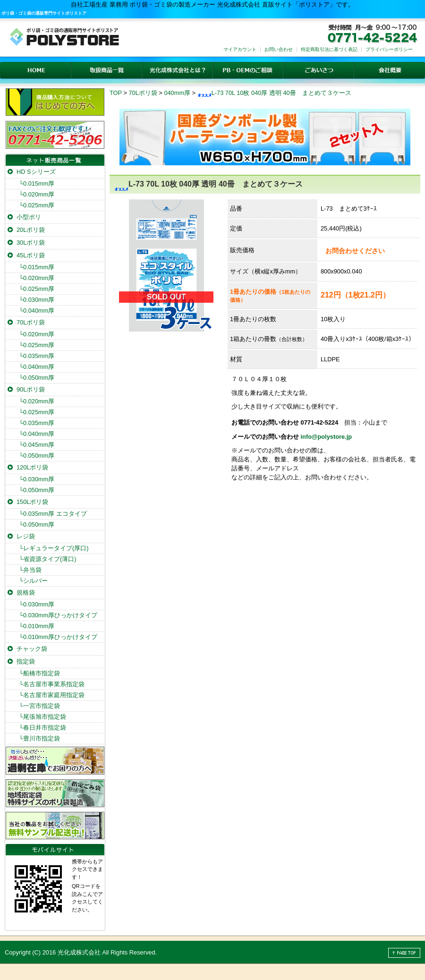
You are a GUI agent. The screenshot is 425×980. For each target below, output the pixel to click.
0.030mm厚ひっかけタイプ (58, 615)
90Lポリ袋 (31, 389)
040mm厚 (177, 93)
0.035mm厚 (37, 356)
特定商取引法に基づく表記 (329, 49)
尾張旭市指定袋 (42, 717)
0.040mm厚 (37, 311)
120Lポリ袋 (32, 467)
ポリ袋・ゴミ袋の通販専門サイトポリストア (44, 13)
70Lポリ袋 (143, 93)
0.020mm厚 (37, 194)
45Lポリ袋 (31, 255)
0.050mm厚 (37, 378)
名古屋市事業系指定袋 (52, 684)
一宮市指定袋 (39, 706)
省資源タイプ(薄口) (48, 559)
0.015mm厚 (37, 183)
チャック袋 (32, 649)
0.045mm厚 (37, 445)
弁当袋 (30, 570)
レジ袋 (26, 536)
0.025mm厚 (37, 205)
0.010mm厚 (37, 626)
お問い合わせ (279, 49)
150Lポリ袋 (32, 502)
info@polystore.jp (326, 437)
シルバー (33, 581)
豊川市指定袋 (39, 738)
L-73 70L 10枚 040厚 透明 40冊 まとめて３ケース (274, 93)
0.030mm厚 (37, 300)
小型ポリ (29, 217)
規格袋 (26, 592)
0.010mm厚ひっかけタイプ (58, 637)
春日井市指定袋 (42, 728)
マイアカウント (240, 49)
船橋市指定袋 (39, 673)
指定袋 (26, 661)
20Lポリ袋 (31, 230)
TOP (116, 93)
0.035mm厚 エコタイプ (53, 514)
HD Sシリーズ (36, 172)
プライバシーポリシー (389, 49)
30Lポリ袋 (31, 243)
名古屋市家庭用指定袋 (52, 695)
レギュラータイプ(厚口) (54, 548)
